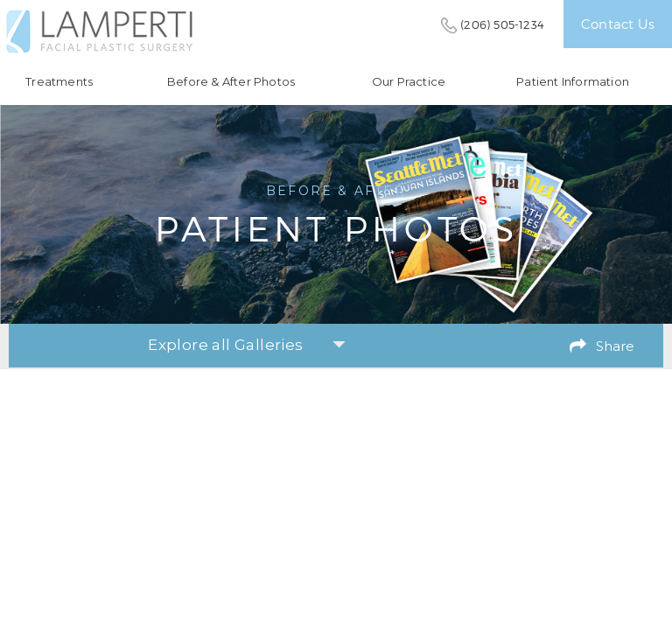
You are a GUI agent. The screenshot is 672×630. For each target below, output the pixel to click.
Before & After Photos (231, 82)
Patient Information (573, 82)
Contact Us (618, 24)
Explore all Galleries (246, 345)
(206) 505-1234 (502, 24)
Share (615, 346)
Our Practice (409, 82)
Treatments (59, 82)
